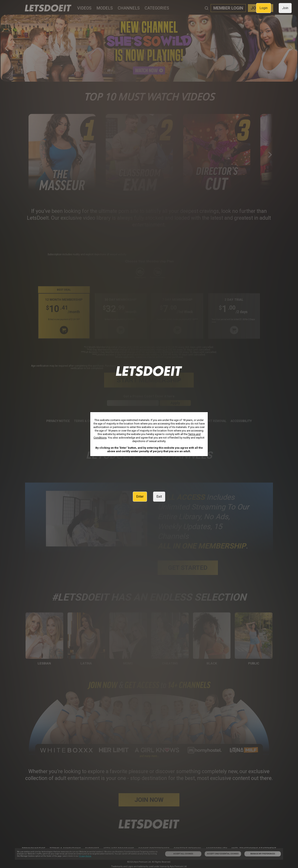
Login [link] (264, 8)
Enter (140, 497)
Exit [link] (159, 497)
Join (285, 8)
